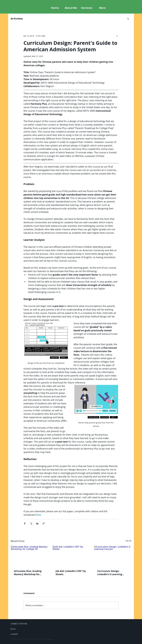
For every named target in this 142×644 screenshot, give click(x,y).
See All (128, 541)
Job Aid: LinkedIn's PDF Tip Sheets (71, 573)
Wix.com (50, 639)
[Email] (13, 629)
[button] (128, 19)
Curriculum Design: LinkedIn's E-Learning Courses (110, 573)
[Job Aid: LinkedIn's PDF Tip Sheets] (71, 556)
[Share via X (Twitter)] (31, 523)
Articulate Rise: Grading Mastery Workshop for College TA (28, 573)
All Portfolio (17, 19)
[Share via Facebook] (25, 523)
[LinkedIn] (14, 634)
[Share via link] (44, 523)
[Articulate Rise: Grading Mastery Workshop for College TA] (29, 556)
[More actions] (117, 36)
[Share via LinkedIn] (37, 523)
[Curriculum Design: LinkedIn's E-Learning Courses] (113, 556)
